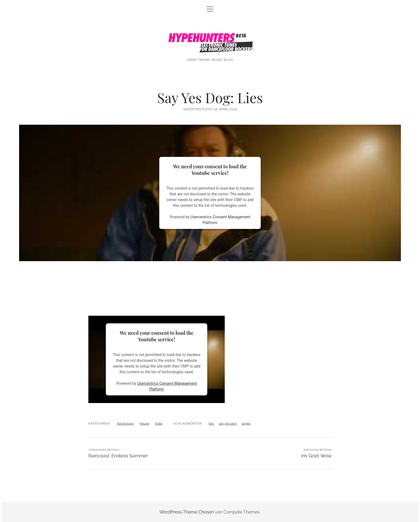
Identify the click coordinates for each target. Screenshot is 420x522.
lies (211, 423)
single (246, 423)
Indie (159, 423)
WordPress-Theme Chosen (187, 512)
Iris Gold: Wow (316, 456)
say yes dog (228, 423)
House (144, 423)
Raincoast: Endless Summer (118, 456)
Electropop (125, 423)
